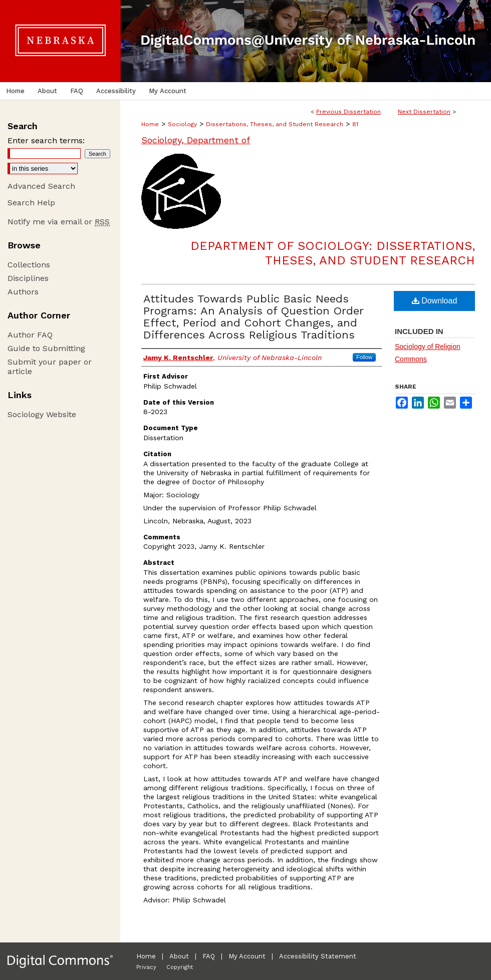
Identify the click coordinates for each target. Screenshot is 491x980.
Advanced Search (41, 186)
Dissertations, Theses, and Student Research (275, 124)
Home (150, 124)
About (179, 956)
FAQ (209, 956)
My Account (247, 956)
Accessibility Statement (318, 956)
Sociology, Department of (196, 140)
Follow (364, 357)
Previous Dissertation (348, 112)
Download (435, 301)
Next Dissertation (424, 112)
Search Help (31, 203)
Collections (29, 265)
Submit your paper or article (50, 367)
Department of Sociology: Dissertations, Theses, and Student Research (333, 253)
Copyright (180, 967)
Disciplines (28, 278)
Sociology (182, 124)
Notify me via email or (59, 222)
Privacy (146, 967)
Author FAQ (30, 335)
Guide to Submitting (46, 348)
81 (355, 124)
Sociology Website (42, 414)
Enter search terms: (46, 140)
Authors (23, 292)
